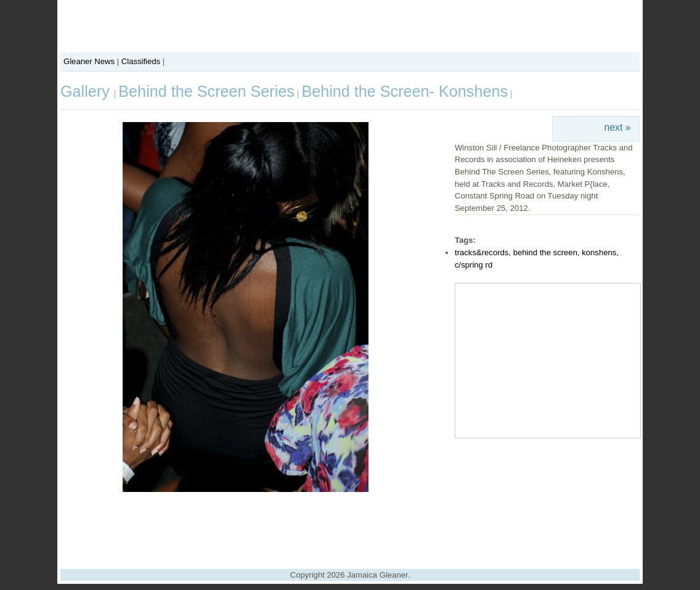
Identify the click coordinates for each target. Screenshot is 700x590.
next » (618, 127)
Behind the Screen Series (206, 91)
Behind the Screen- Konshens (405, 91)
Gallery (87, 91)
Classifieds (141, 61)
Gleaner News (89, 61)
